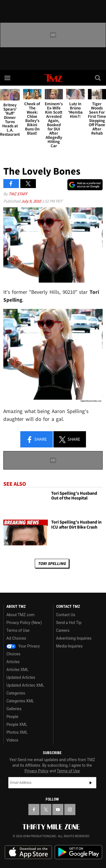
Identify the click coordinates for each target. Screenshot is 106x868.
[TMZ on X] (46, 810)
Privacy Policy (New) (24, 623)
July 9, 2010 (31, 201)
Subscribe (91, 783)
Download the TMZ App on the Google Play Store (78, 852)
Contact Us (66, 615)
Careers (63, 630)
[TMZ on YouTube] (58, 810)
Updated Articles (21, 677)
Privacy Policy (36, 771)
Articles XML (18, 670)
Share (36, 440)
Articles (13, 662)
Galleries (14, 709)
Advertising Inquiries (74, 638)
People (12, 717)
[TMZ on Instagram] (70, 810)
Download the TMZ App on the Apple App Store (28, 852)
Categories (16, 693)
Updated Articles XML (25, 685)
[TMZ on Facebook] (34, 810)
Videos (12, 740)
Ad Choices (16, 638)
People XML (17, 724)
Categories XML (20, 701)
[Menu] (8, 78)
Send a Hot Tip (69, 623)
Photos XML (17, 732)
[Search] (98, 78)
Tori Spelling (52, 563)
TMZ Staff (18, 194)
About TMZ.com (20, 615)
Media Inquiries (69, 646)
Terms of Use (18, 630)
